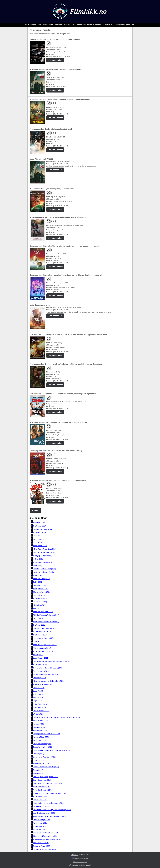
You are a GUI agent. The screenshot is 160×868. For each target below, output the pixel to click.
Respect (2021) (39, 698)
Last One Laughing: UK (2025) (44, 813)
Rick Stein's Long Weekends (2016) (46, 615)
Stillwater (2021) (39, 774)
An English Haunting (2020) (43, 790)
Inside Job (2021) (39, 707)
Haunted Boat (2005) (41, 721)
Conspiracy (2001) (40, 678)
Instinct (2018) (38, 559)
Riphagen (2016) (39, 727)
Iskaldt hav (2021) (40, 605)
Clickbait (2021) (39, 688)
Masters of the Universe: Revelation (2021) (49, 803)
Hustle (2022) (38, 655)
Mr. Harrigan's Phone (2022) (43, 638)
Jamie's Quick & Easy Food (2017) (46, 777)
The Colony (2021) (40, 665)
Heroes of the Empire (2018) (43, 572)
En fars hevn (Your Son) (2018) (44, 757)
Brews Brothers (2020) (41, 711)
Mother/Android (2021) (41, 764)
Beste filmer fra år (96, 25)
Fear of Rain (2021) (40, 800)
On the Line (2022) (40, 602)
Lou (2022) (37, 642)
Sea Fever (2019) (39, 585)
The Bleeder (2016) (40, 599)
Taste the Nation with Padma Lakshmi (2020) (49, 816)
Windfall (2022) (39, 714)
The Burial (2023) (39, 533)
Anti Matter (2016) (39, 826)
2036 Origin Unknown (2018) (44, 562)
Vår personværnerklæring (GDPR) (80, 865)
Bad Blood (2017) (39, 740)
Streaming (82, 25)
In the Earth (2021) (40, 704)
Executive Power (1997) (42, 846)
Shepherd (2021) (39, 595)
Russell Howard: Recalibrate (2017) (46, 767)
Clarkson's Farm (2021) (42, 592)
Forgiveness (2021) (40, 823)
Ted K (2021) (38, 582)
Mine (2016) (37, 576)
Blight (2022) (38, 701)
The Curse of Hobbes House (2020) (46, 622)
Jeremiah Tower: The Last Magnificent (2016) (49, 793)
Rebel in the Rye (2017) (42, 820)
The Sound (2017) (40, 526)
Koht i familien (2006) (41, 843)
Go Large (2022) (39, 618)
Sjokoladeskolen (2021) (42, 787)
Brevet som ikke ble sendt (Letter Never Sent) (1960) (52, 810)
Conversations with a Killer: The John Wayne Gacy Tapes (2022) (56, 717)
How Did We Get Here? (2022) (44, 552)
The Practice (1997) (40, 635)
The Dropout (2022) (40, 546)
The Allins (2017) (39, 523)
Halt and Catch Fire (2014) (43, 529)
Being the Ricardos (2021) (43, 744)
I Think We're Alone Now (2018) (45, 549)
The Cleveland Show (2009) (43, 612)
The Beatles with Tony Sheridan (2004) (47, 839)
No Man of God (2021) (41, 737)
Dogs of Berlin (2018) (41, 807)
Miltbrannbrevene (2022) (42, 648)
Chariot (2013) (38, 539)
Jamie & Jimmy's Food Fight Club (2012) (48, 783)
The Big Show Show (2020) (43, 684)
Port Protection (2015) (41, 671)
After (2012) (37, 542)
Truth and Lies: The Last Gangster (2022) (48, 668)
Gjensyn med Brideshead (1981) (45, 836)
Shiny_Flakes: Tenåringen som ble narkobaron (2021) (52, 750)
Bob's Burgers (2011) (41, 658)
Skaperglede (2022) (40, 731)
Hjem (27, 25)
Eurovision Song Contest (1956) (45, 849)
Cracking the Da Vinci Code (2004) (46, 833)
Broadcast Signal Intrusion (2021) (45, 628)
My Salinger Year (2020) (42, 632)
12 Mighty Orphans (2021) (43, 556)
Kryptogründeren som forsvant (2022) (47, 734)
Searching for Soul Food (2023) (44, 569)
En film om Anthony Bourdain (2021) (46, 674)
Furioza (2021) (38, 724)
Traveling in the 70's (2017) (43, 651)
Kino (74, 25)
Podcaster (120, 25)
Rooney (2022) (38, 754)
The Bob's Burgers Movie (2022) (45, 645)
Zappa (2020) (38, 770)
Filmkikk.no (75, 855)
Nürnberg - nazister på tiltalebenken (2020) (49, 681)
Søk (39, 25)
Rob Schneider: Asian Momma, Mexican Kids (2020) (52, 661)
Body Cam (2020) (39, 830)
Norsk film (110, 25)
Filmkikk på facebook (81, 859)
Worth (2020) (38, 694)
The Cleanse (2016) (40, 797)
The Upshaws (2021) (41, 589)
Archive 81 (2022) (39, 760)
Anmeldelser (48, 25)
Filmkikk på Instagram (80, 862)
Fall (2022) (37, 609)
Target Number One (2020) (43, 747)
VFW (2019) (37, 566)
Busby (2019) (38, 691)
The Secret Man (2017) (41, 579)
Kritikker (130, 25)
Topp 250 (67, 25)
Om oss (33, 25)
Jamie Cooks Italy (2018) (42, 780)
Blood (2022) (38, 536)
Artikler (59, 25)
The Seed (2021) (39, 625)
